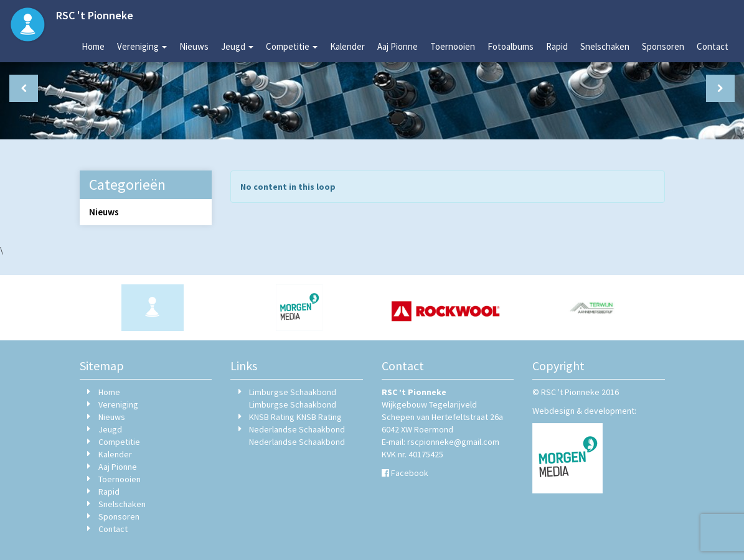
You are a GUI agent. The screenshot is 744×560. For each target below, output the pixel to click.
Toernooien (453, 46)
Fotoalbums (511, 46)
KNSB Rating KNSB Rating (295, 417)
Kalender (347, 46)
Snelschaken (605, 46)
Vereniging (142, 46)
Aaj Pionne (398, 46)
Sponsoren (663, 46)
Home (93, 46)
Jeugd (237, 46)
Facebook (410, 473)
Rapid (557, 46)
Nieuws (194, 46)
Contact (713, 46)
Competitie (292, 46)
